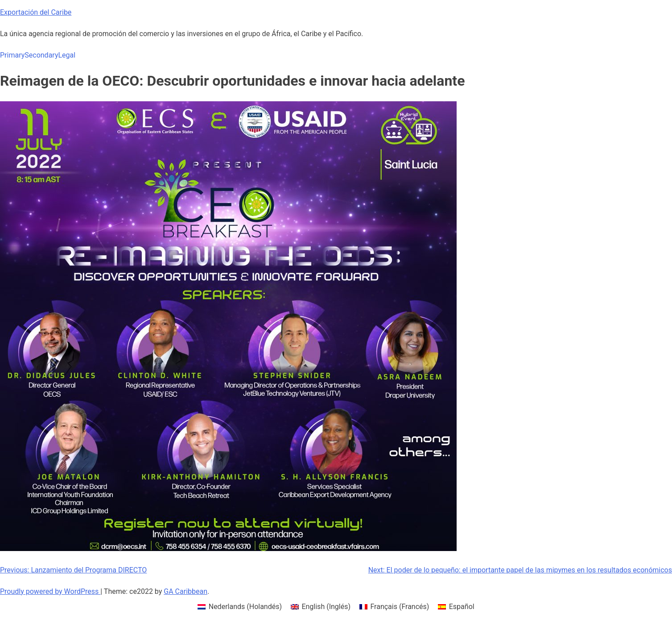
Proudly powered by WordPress (50, 591)
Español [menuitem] (462, 607)
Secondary (41, 55)
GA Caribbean (186, 591)
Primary (12, 55)
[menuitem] (240, 607)
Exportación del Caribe (36, 12)
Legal (67, 55)
